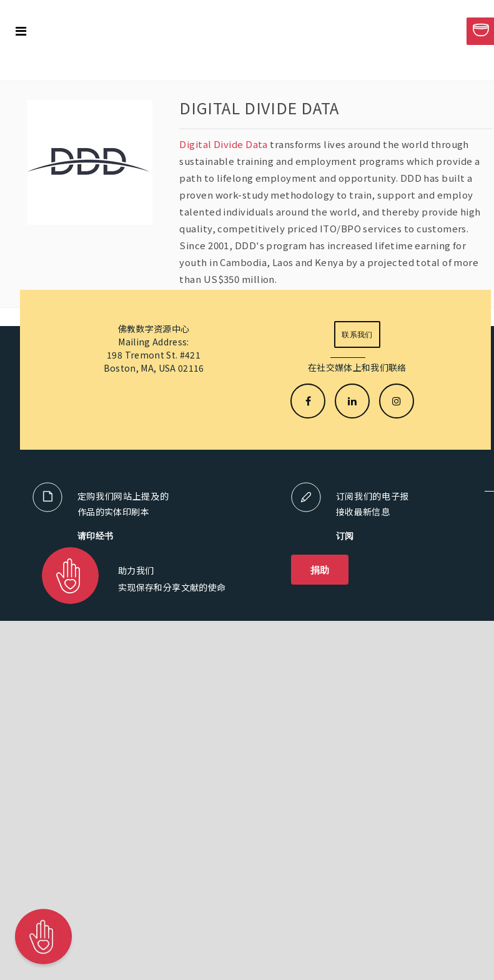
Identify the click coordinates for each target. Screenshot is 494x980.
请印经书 (96, 536)
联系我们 (357, 334)
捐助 (320, 570)
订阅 (345, 536)
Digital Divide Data (224, 144)
